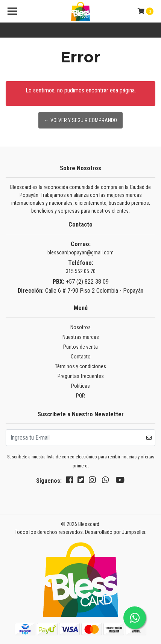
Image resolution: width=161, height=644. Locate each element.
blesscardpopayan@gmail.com (80, 252)
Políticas (80, 386)
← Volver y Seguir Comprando (80, 120)
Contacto (81, 357)
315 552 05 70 (81, 271)
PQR (80, 396)
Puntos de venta (80, 347)
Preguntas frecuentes (81, 376)
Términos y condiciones (80, 366)
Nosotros (80, 327)
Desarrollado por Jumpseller (115, 532)
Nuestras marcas (81, 337)
